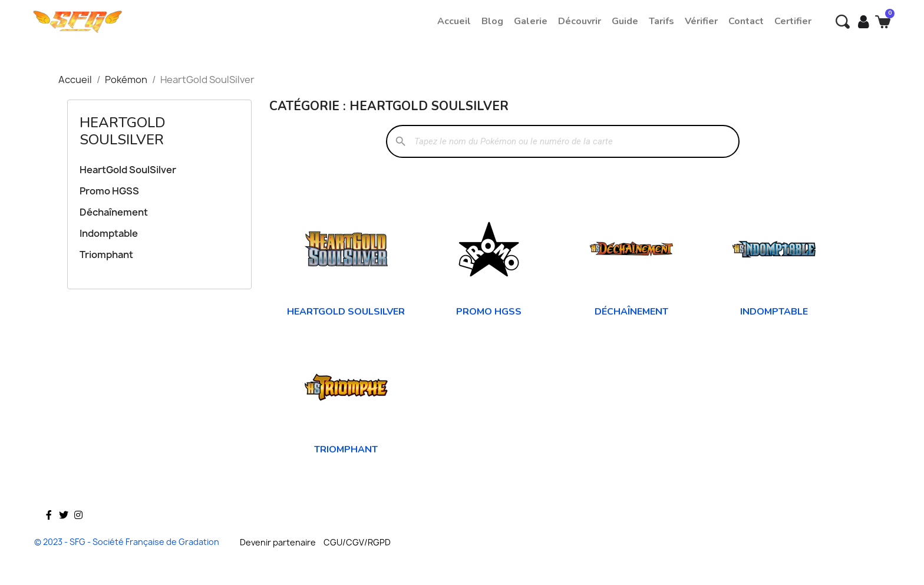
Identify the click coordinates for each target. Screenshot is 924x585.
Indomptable (109, 233)
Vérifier (701, 21)
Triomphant (106, 255)
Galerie (531, 21)
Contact (746, 21)
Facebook (49, 532)
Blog (492, 21)
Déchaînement (114, 212)
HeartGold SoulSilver (123, 131)
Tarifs (661, 21)
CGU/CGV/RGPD (357, 542)
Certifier (793, 21)
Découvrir (580, 21)
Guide (625, 21)
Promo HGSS (109, 191)
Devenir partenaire (278, 542)
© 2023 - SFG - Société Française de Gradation (127, 542)
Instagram (78, 532)
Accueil (454, 21)
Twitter (64, 532)
